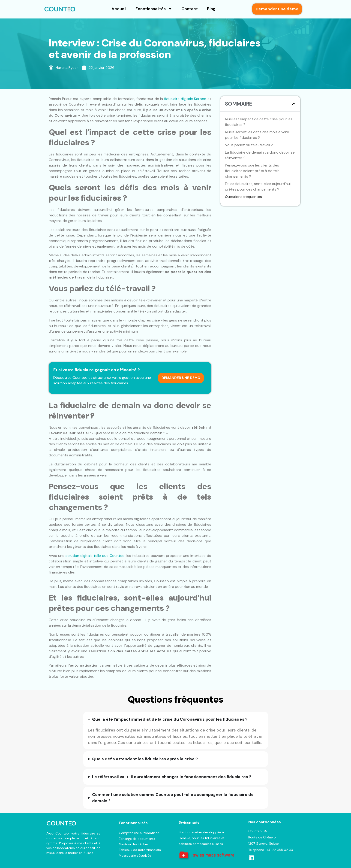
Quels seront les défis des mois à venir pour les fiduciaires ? (257, 135)
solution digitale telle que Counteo (95, 556)
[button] (294, 104)
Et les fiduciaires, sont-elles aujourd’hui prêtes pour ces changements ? (258, 187)
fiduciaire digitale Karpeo (185, 99)
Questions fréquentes (243, 197)
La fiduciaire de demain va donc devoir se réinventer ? (260, 155)
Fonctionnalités (154, 9)
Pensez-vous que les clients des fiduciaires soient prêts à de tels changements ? (252, 171)
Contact (190, 9)
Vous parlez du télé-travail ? (249, 145)
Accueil (119, 9)
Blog (211, 9)
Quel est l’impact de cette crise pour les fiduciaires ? (259, 122)
